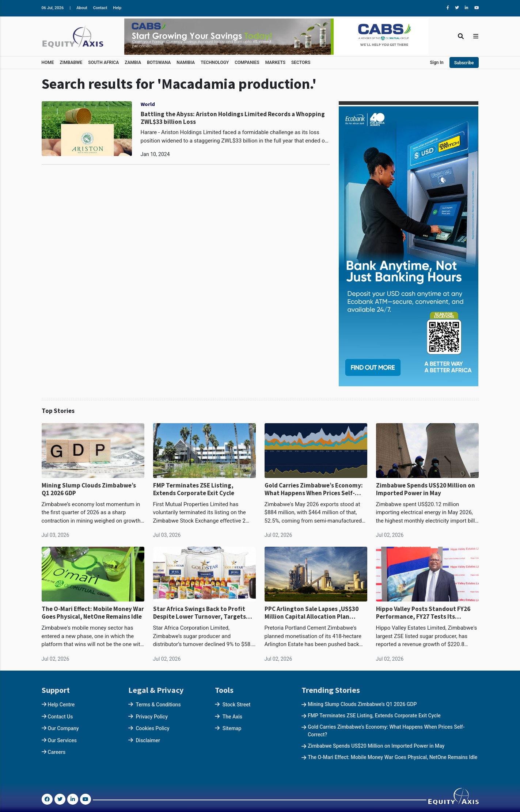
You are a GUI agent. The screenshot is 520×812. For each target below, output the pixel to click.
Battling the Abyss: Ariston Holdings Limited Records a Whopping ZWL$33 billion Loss (233, 118)
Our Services (62, 740)
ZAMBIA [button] (133, 62)
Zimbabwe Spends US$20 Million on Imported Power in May (426, 489)
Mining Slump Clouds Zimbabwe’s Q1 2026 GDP (89, 489)
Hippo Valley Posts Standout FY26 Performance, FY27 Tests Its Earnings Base (423, 613)
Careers (57, 752)
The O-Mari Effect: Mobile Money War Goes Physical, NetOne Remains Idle (93, 613)
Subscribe (464, 63)
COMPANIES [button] (247, 62)
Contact (100, 8)
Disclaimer (148, 740)
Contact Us (60, 717)
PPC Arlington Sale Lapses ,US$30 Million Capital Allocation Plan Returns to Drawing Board (312, 613)
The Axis (232, 717)
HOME (48, 62)
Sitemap (232, 728)
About (82, 8)
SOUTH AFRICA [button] (103, 62)
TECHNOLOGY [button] (215, 62)
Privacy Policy (152, 717)
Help (117, 8)
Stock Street (237, 705)
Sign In (437, 62)
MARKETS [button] (275, 62)
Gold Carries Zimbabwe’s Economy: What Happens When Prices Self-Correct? (314, 489)
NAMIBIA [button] (186, 62)
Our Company (63, 728)
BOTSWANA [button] (159, 62)
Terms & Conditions (158, 705)
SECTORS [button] (301, 62)
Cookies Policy (152, 728)
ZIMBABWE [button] (71, 62)
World (148, 104)
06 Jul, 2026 (53, 8)
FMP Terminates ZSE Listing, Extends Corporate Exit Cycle (194, 489)
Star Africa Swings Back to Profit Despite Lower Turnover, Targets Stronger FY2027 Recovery (200, 613)
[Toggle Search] (461, 36)
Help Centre (61, 705)
